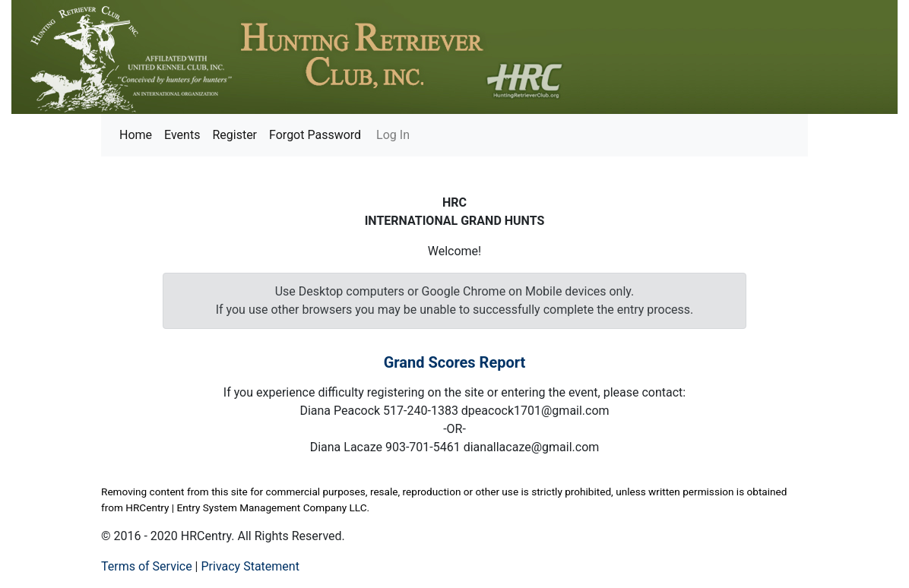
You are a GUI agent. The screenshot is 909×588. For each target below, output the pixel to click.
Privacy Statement (250, 566)
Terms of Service (147, 566)
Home (136, 135)
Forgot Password (315, 135)
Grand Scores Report (455, 362)
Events (182, 135)
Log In (391, 135)
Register (234, 135)
